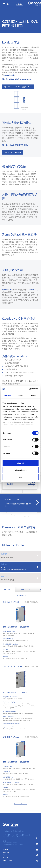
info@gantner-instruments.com (14, 831)
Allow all (20, 463)
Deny (20, 477)
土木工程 (10, 484)
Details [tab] (21, 395)
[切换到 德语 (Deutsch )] (6, 852)
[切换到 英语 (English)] (5, 849)
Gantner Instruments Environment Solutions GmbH (13, 844)
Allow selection (20, 470)
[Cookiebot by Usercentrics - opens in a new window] (29, 389)
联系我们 (19, 4)
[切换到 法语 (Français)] (6, 855)
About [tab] (34, 395)
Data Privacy (7, 860)
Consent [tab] (7, 395)
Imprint (5, 858)
